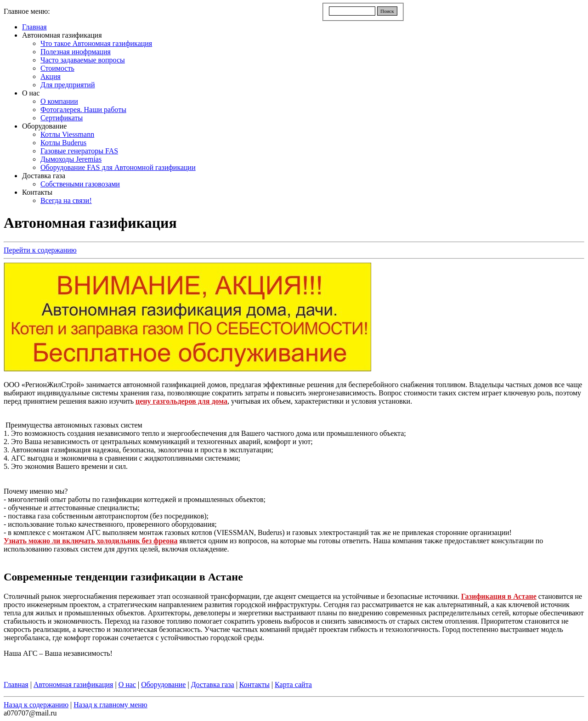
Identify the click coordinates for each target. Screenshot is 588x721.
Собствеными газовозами (80, 184)
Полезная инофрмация (76, 52)
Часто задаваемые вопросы (83, 60)
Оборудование (44, 126)
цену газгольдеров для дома (181, 401)
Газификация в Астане (499, 596)
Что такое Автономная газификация (96, 43)
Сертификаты (62, 118)
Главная (34, 27)
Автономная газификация (62, 35)
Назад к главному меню (110, 705)
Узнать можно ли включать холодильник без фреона (90, 541)
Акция (51, 76)
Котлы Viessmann (67, 134)
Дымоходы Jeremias (71, 159)
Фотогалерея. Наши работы (83, 110)
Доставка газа (44, 176)
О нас (31, 93)
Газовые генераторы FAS (79, 151)
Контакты (37, 192)
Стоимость (57, 68)
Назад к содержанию (36, 705)
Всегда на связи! (66, 200)
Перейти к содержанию (40, 250)
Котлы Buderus (63, 143)
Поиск (387, 11)
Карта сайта (293, 684)
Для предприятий (68, 85)
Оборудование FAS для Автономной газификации (118, 167)
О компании (59, 101)
